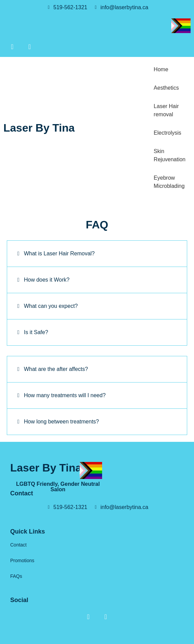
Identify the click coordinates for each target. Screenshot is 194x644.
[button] (97, 254)
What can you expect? (51, 306)
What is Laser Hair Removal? (59, 253)
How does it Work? (47, 280)
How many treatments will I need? (65, 395)
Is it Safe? (36, 332)
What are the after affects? (56, 369)
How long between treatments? (61, 422)
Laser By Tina (39, 128)
